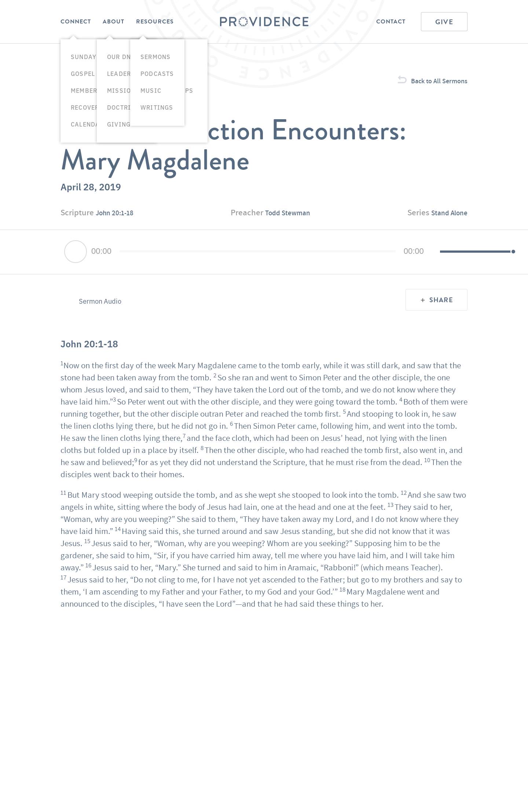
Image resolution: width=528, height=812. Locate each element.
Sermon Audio (102, 316)
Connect (76, 22)
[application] (264, 267)
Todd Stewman (288, 227)
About (113, 22)
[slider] (233, 266)
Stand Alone (446, 227)
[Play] (76, 266)
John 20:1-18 (119, 227)
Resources (155, 22)
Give (444, 22)
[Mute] (385, 267)
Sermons (76, 88)
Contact (391, 22)
